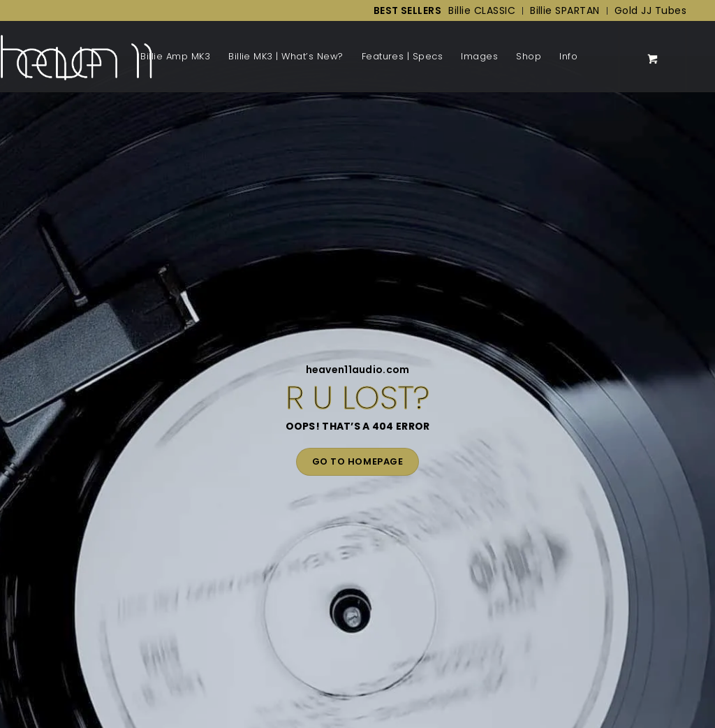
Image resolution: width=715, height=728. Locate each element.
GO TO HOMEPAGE (357, 461)
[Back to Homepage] (76, 57)
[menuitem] (404, 11)
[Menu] (591, 57)
